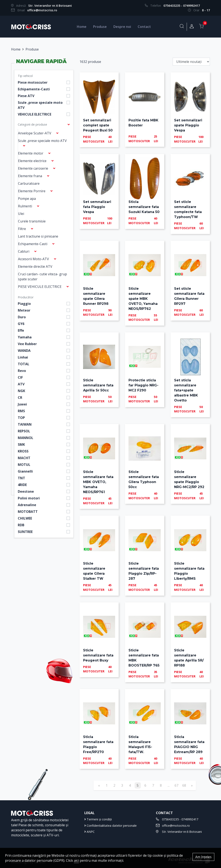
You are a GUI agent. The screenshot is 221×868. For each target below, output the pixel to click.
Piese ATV (26, 96)
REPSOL (24, 431)
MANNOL (26, 438)
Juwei (22, 404)
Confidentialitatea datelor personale (110, 826)
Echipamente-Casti (34, 89)
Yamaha (25, 337)
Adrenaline (27, 505)
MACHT (24, 458)
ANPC (89, 832)
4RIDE (22, 485)
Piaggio (24, 304)
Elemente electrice (32, 161)
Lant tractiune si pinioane (38, 236)
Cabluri (24, 251)
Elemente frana (30, 176)
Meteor (24, 310)
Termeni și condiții (98, 819)
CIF (20, 377)
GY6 (21, 324)
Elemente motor (31, 153)
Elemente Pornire (32, 191)
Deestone (26, 491)
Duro (22, 317)
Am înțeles (203, 857)
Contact (144, 27)
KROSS (23, 451)
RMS (21, 411)
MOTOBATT (28, 512)
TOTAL (24, 364)
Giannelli (25, 471)
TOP (21, 418)
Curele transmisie (32, 221)
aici (76, 860)
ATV (21, 384)
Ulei (21, 214)
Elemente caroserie (33, 168)
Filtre (22, 229)
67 (176, 785)
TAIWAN (25, 424)
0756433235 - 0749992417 (182, 6)
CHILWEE (25, 518)
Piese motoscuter (33, 82)
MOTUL (24, 465)
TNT (21, 478)
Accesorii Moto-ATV (33, 259)
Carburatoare (29, 183)
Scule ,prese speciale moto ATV (40, 105)
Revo (22, 371)
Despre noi (122, 27)
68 (184, 785)
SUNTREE (25, 532)
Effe (21, 330)
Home (82, 27)
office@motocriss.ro (42, 10)
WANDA (24, 351)
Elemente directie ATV (35, 266)
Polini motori (29, 498)
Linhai (23, 357)
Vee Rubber (27, 344)
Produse (100, 27)
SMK (21, 444)
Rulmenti (25, 206)
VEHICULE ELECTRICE (35, 114)
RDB (21, 525)
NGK (21, 391)
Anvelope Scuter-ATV (35, 133)
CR (20, 398)
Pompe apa (27, 199)
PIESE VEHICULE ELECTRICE (40, 287)
